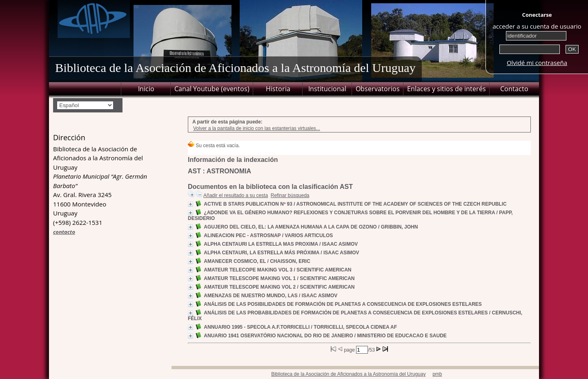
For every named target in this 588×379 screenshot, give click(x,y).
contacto (64, 232)
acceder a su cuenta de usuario (537, 26)
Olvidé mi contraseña (537, 63)
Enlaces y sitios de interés (447, 89)
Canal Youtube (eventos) (212, 89)
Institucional (327, 89)
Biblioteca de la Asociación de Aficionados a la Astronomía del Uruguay (348, 374)
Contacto (514, 89)
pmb (437, 374)
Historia (278, 89)
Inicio (146, 89)
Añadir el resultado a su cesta (236, 195)
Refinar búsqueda (290, 195)
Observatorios (378, 89)
